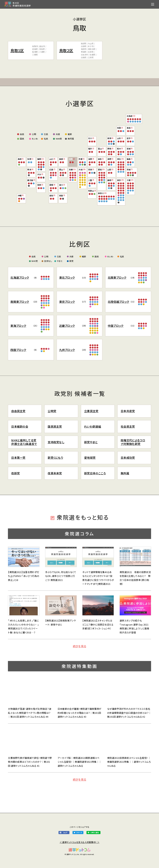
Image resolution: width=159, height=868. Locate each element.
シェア (65, 832)
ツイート (79, 832)
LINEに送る (95, 832)
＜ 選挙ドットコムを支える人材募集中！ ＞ (80, 842)
